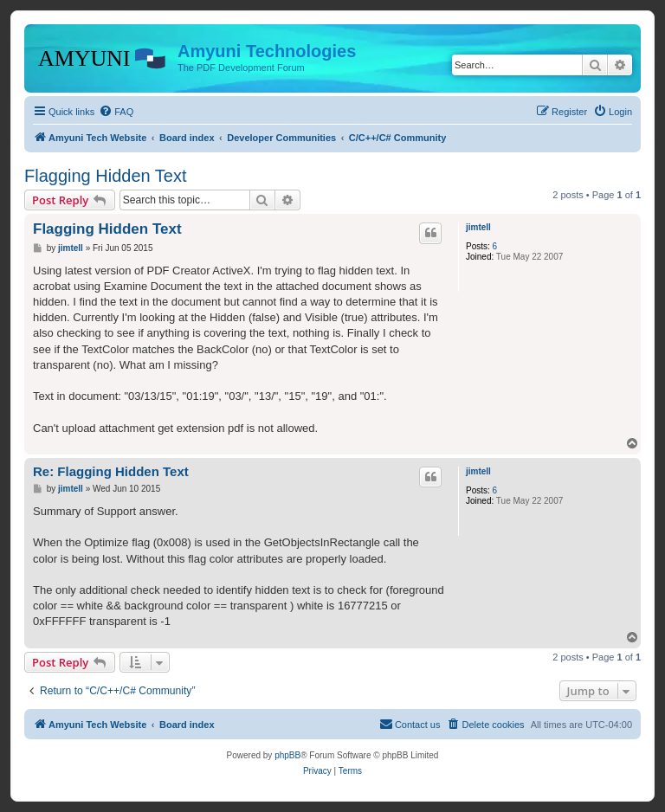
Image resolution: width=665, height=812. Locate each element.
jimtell (478, 227)
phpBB (287, 755)
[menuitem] (116, 112)
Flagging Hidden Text (106, 176)
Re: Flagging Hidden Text (111, 471)
